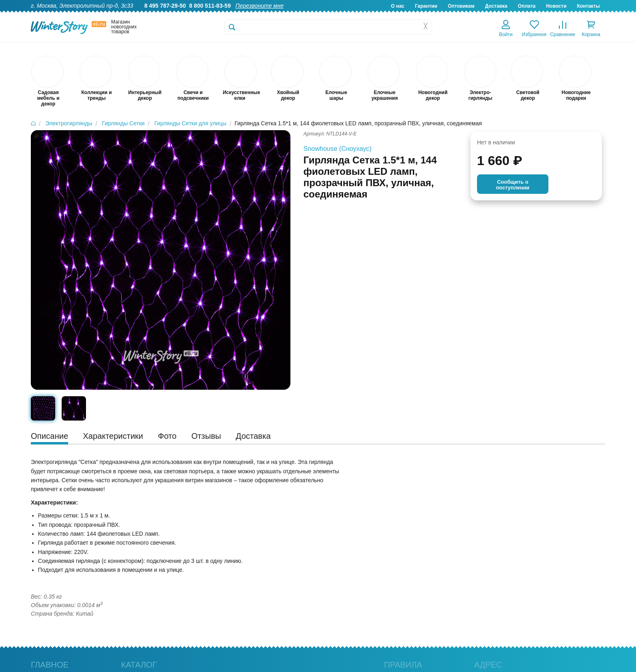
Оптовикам (461, 6)
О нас (398, 6)
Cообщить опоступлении (513, 185)
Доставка (496, 6)
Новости (556, 6)
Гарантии (426, 6)
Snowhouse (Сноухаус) (337, 149)
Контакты (588, 6)
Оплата (527, 6)
